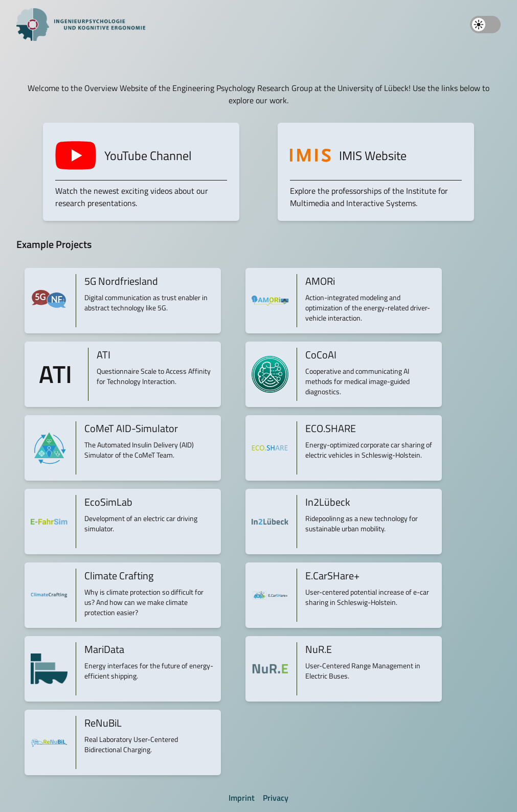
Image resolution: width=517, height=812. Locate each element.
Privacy (276, 798)
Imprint (242, 798)
